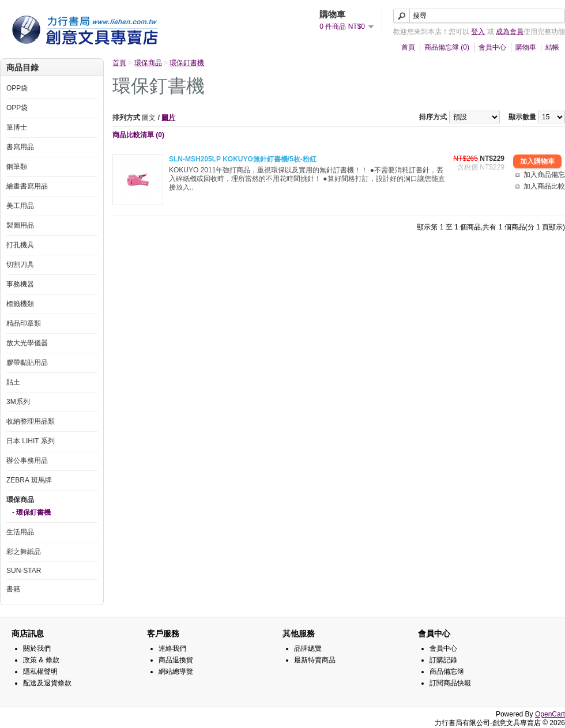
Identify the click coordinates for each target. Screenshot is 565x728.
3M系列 (18, 402)
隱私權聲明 (40, 672)
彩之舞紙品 (24, 552)
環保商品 (20, 500)
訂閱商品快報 (450, 683)
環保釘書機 (187, 63)
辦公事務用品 (27, 461)
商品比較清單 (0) (138, 135)
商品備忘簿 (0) (447, 47)
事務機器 (20, 284)
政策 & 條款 (41, 660)
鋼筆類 (17, 167)
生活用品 (20, 532)
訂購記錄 (443, 660)
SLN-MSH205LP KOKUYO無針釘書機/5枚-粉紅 (243, 159)
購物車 (526, 47)
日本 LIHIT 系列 (31, 441)
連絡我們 (172, 648)
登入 (478, 32)
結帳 (552, 47)
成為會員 (510, 32)
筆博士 (17, 127)
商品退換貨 (176, 660)
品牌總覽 (308, 648)
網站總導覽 (176, 672)
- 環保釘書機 (31, 512)
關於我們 (37, 648)
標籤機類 (20, 304)
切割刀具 (20, 265)
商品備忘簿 (447, 672)
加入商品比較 (544, 186)
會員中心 (492, 47)
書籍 (13, 589)
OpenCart (550, 714)
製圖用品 (20, 225)
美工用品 (20, 206)
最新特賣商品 (315, 660)
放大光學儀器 (27, 343)
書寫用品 (20, 147)
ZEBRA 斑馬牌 (29, 480)
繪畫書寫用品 (27, 186)
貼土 (13, 382)
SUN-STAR (24, 571)
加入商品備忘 (544, 175)
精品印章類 (24, 323)
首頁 (408, 47)
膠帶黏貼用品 (27, 363)
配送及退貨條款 (47, 683)
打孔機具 (20, 245)
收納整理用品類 (31, 421)
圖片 (168, 118)
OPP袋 (17, 88)
